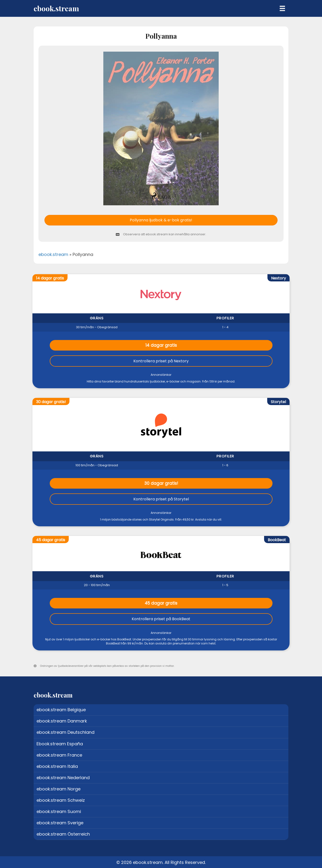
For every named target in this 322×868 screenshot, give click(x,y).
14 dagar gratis (161, 345)
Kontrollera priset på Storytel (161, 499)
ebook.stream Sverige (60, 823)
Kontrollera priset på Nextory (161, 361)
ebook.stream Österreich (63, 834)
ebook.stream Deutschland (65, 732)
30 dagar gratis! (161, 483)
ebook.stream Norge (59, 789)
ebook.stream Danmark (62, 721)
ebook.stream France (59, 755)
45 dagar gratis (161, 603)
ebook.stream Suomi (59, 811)
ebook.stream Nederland (63, 778)
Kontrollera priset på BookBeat (161, 619)
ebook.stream (53, 254)
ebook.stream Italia (57, 766)
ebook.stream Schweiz (61, 800)
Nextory (279, 278)
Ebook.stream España (60, 744)
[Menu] (282, 8)
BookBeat (277, 540)
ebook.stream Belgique (61, 710)
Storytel (278, 402)
